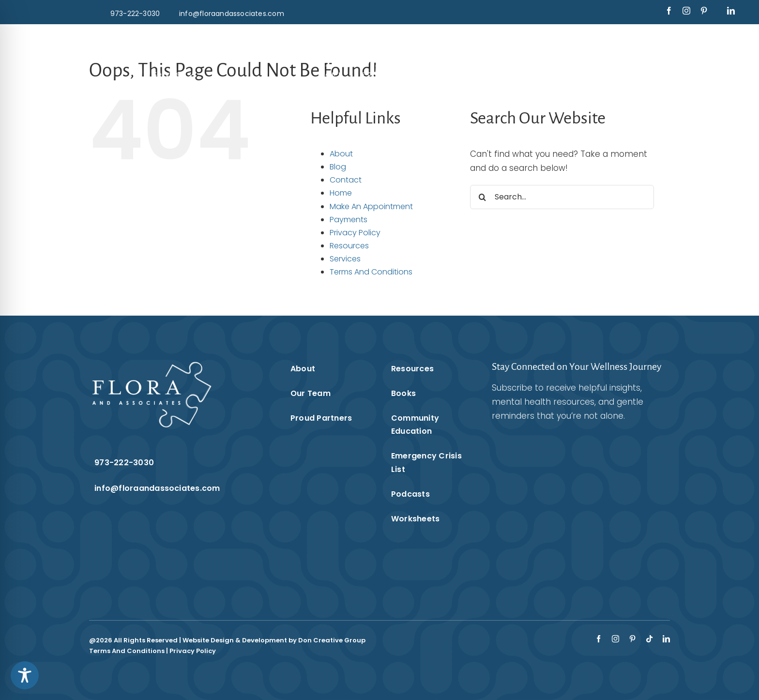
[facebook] (669, 11)
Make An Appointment (371, 206)
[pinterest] (704, 11)
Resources (349, 246)
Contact (346, 180)
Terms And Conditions (371, 272)
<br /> (569, 502)
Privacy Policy (355, 233)
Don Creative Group (332, 640)
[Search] (482, 197)
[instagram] (686, 11)
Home (341, 193)
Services (345, 259)
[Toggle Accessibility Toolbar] (25, 675)
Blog (338, 167)
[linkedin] (731, 11)
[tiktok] (649, 639)
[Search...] (562, 197)
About (341, 154)
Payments (349, 220)
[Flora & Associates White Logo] (379, 38)
